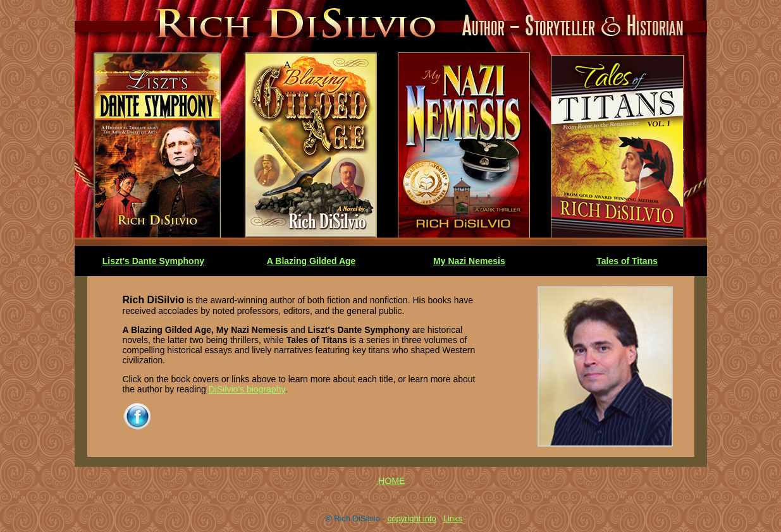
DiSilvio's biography (247, 389)
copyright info (412, 518)
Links (453, 518)
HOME (391, 481)
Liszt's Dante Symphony (153, 261)
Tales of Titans (627, 261)
